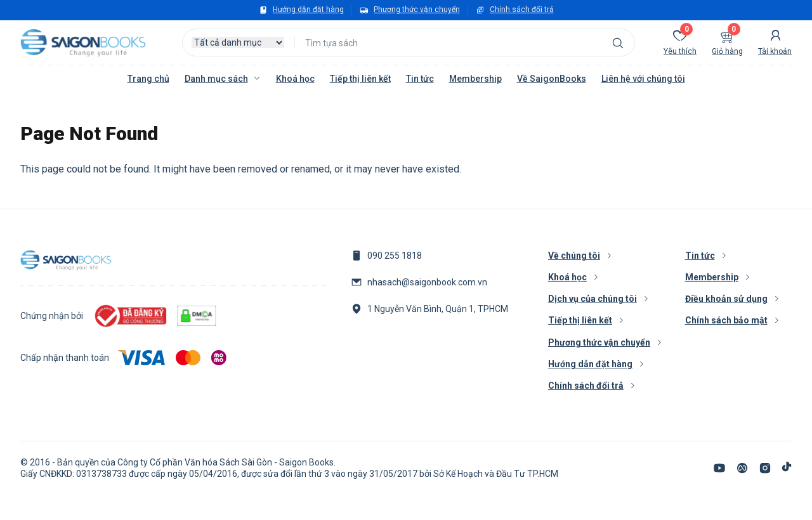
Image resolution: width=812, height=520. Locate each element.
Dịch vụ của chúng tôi (593, 299)
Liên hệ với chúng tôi (643, 79)
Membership (475, 79)
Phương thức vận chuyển (417, 10)
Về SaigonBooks (552, 79)
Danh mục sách (216, 79)
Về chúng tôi (574, 256)
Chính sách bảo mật (726, 320)
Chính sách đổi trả (522, 10)
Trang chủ (148, 79)
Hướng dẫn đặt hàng (308, 10)
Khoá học (295, 79)
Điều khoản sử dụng (726, 299)
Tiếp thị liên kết (360, 79)
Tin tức (420, 79)
